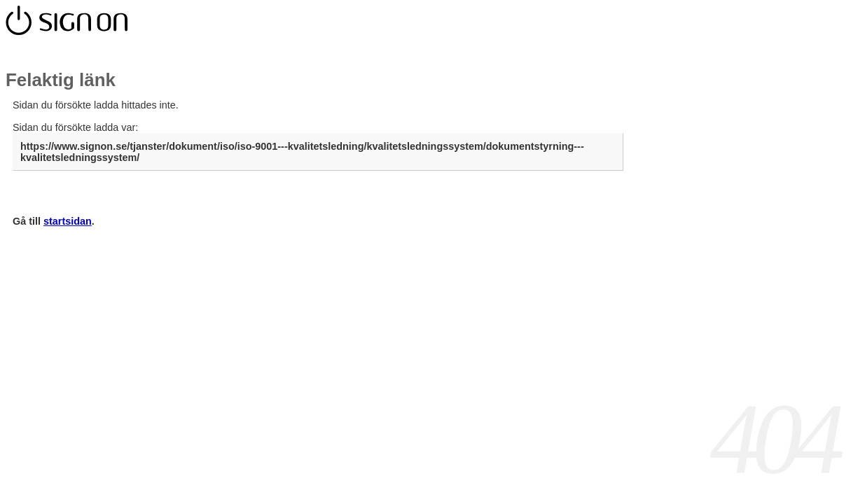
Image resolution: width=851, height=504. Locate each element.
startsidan (68, 221)
